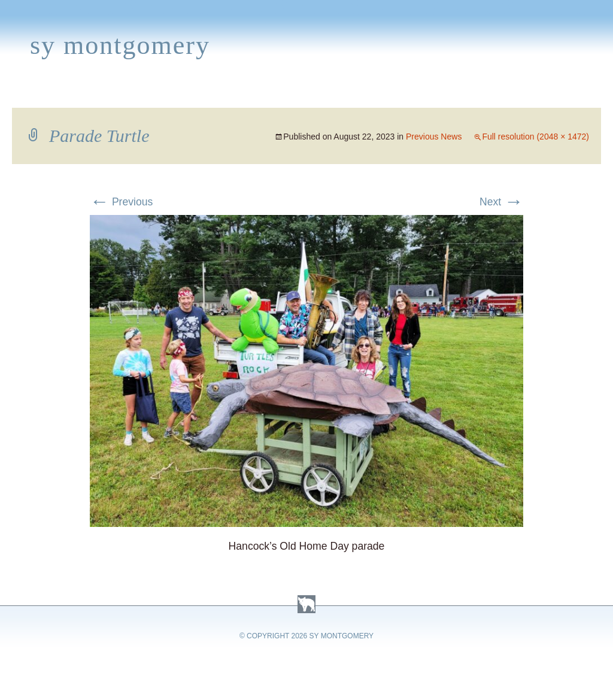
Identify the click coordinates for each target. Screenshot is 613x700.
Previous (121, 202)
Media (250, 93)
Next (501, 202)
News (206, 93)
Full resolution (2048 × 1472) (535, 137)
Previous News (434, 137)
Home (22, 93)
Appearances (138, 93)
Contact (548, 93)
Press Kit (483, 93)
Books (69, 93)
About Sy (375, 93)
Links (428, 93)
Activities (308, 93)
